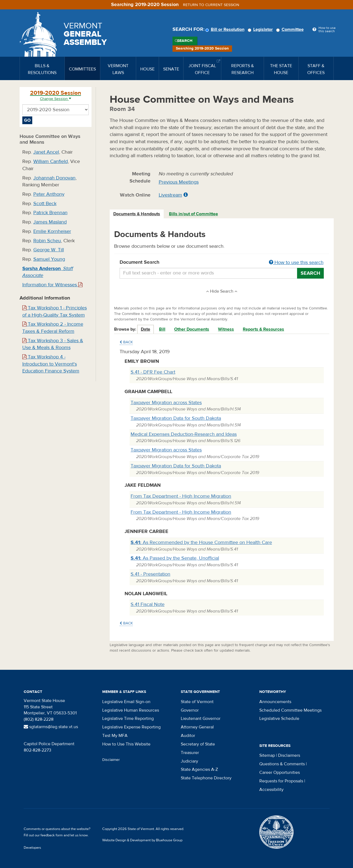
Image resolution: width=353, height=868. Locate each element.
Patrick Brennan (50, 213)
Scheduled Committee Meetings (290, 710)
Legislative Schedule (279, 719)
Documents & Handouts (137, 214)
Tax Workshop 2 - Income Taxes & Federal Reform (53, 328)
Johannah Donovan (54, 178)
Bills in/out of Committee (193, 214)
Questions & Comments (282, 764)
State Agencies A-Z (199, 769)
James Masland (50, 222)
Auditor (188, 736)
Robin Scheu (47, 241)
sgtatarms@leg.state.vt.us (51, 727)
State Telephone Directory (206, 778)
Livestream (170, 195)
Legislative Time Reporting (128, 719)
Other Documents (192, 329)
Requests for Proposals (281, 781)
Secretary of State (198, 744)
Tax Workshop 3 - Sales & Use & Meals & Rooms (53, 344)
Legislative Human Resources (131, 710)
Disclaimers (289, 755)
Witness (226, 329)
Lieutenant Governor (201, 719)
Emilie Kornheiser (52, 231)
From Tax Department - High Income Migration (181, 496)
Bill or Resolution (226, 29)
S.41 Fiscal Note (148, 604)
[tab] (137, 214)
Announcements (275, 702)
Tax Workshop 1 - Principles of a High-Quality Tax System (55, 311)
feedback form (52, 835)
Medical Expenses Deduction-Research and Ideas (184, 434)
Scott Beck (45, 204)
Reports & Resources (263, 329)
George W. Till (49, 250)
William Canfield (51, 161)
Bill (162, 329)
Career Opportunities (280, 772)
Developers (32, 848)
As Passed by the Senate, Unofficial (175, 558)
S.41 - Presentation (150, 574)
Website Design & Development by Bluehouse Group (142, 840)
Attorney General (197, 727)
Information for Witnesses (52, 285)
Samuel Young (49, 259)
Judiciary (189, 761)
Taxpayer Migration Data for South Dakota (176, 418)
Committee (291, 29)
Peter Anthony (49, 194)
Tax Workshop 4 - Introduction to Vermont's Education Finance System (51, 364)
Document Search (222, 263)
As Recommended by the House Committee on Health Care (201, 542)
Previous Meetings (179, 182)
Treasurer (190, 753)
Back (126, 342)
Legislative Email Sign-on (126, 702)
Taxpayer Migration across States (166, 403)
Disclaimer (111, 760)
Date (145, 329)
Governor (190, 710)
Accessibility (271, 790)
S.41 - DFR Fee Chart (153, 372)
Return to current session (211, 5)
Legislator (261, 29)
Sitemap (267, 755)
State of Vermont (197, 702)
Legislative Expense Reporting (131, 727)
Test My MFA (115, 736)
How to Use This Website (126, 744)
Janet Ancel (46, 152)
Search (185, 41)
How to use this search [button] (296, 262)
